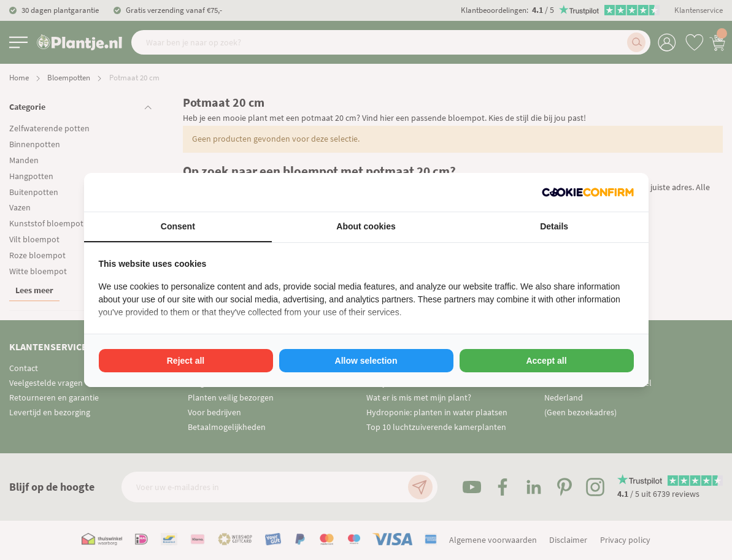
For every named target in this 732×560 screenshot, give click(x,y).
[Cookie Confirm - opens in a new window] (588, 192)
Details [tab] (554, 226)
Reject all (186, 361)
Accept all (546, 361)
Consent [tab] (178, 226)
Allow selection (366, 361)
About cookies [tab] (366, 226)
